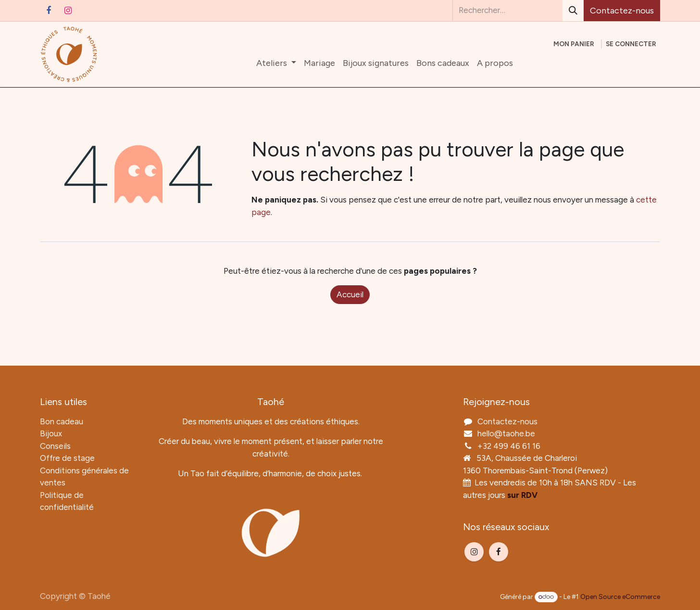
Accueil (350, 294)
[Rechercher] (573, 11)
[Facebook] (49, 11)
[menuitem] (276, 63)
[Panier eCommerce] (574, 44)
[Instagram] (68, 11)
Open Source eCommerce (620, 597)
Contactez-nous (622, 11)
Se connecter (631, 44)
